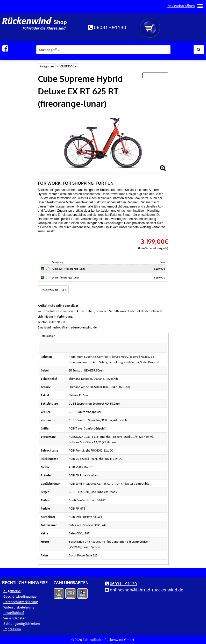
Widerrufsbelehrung (19, 607)
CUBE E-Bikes (69, 66)
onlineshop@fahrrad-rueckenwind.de (72, 327)
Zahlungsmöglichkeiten (22, 624)
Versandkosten (15, 618)
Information (48, 336)
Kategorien (47, 66)
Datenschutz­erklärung (21, 602)
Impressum (12, 629)
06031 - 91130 (110, 27)
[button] (199, 50)
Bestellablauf (14, 613)
